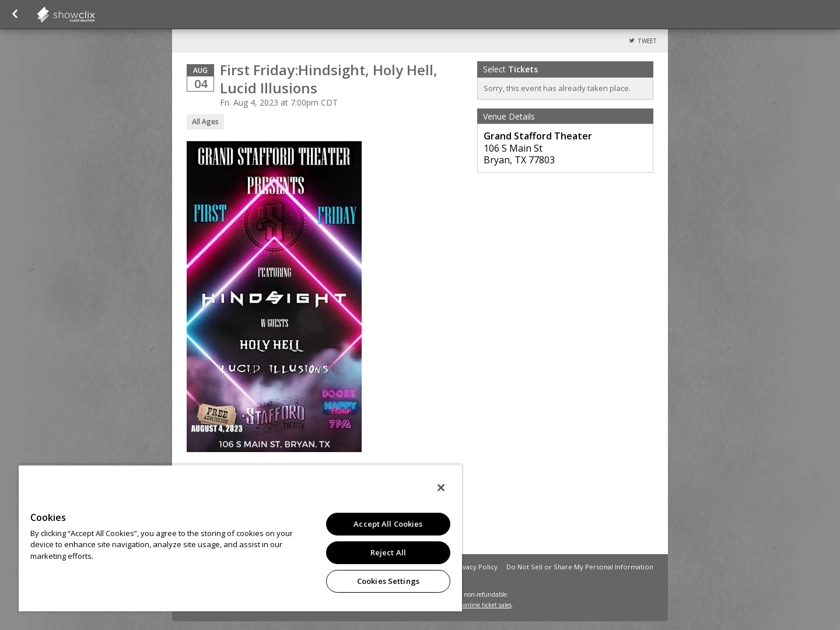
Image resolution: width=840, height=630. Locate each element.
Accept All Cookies (388, 524)
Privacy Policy (476, 567)
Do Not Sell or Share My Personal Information (580, 567)
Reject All (388, 552)
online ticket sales (487, 605)
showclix (94, 15)
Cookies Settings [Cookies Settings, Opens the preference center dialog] (388, 581)
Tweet (647, 41)
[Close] (441, 488)
